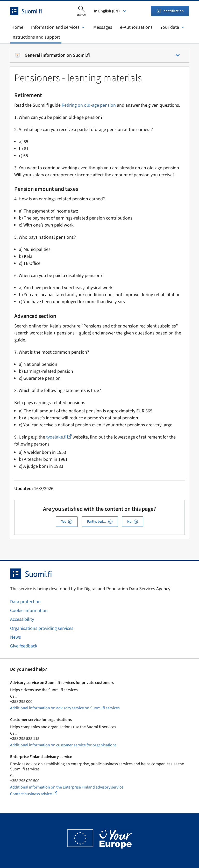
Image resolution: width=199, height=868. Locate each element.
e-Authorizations (136, 27)
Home (17, 27)
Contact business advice (38, 794)
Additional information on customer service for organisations (63, 745)
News (16, 637)
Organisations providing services (42, 628)
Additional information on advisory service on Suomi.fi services (65, 708)
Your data (173, 27)
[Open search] (81, 11)
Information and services (58, 27)
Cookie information (29, 611)
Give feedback (24, 646)
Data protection (25, 602)
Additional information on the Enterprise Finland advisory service (67, 787)
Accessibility (22, 619)
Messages (103, 27)
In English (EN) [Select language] (110, 11)
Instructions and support (36, 37)
